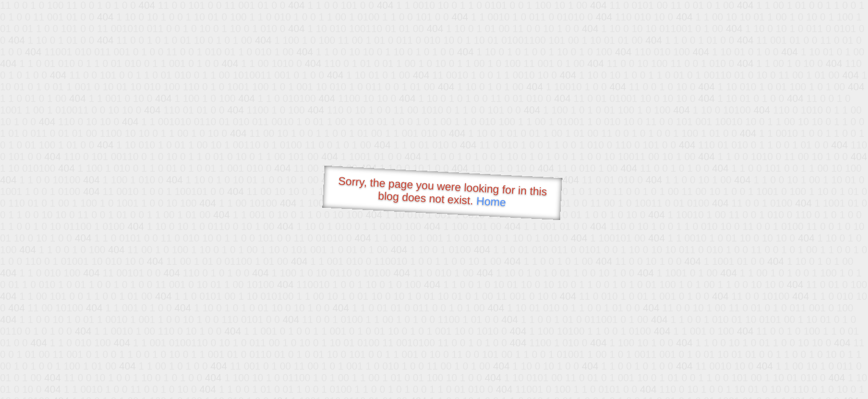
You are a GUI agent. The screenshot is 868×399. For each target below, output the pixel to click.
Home (491, 201)
